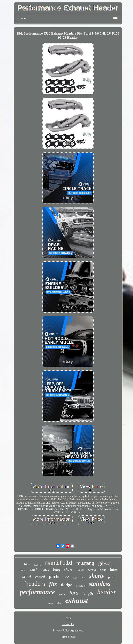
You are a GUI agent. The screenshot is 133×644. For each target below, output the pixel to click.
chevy (68, 569)
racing (92, 570)
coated (40, 577)
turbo (80, 570)
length (88, 593)
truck (50, 604)
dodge (67, 585)
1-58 (75, 578)
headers (35, 584)
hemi (103, 570)
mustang (85, 563)
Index (68, 618)
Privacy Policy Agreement (68, 631)
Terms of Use (68, 637)
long (57, 569)
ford (74, 593)
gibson (105, 563)
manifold (59, 563)
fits (53, 584)
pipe (59, 603)
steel (27, 576)
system (62, 594)
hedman (38, 565)
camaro (22, 570)
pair (111, 577)
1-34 (66, 577)
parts (54, 576)
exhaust (77, 601)
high (27, 564)
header (107, 592)
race (83, 577)
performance (37, 592)
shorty (97, 576)
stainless (100, 584)
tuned (45, 570)
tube (113, 569)
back (34, 569)
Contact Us (68, 624)
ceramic (80, 586)
